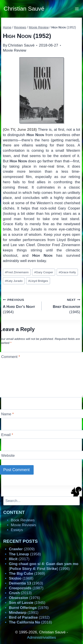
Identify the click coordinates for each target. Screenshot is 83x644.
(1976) (24, 598)
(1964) (20, 306)
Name (7, 414)
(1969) (27, 574)
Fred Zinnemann (17, 272)
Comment (11, 357)
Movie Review (15, 50)
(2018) (30, 622)
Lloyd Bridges (38, 281)
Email (7, 435)
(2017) (19, 559)
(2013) (20, 593)
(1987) (26, 588)
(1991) (24, 613)
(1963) (26, 583)
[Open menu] (77, 9)
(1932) (29, 617)
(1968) (21, 578)
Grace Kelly (67, 272)
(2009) (22, 549)
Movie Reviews (23, 525)
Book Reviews (23, 520)
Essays (17, 530)
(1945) (63, 306)
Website (8, 456)
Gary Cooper (43, 272)
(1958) (25, 554)
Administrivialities (41, 637)
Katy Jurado (14, 281)
